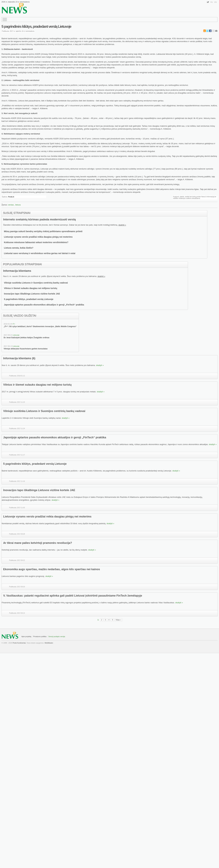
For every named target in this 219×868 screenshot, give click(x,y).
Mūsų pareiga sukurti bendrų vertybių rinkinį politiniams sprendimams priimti (43, 231)
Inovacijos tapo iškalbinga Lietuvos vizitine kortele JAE (32, 294)
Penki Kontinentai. (19, 643)
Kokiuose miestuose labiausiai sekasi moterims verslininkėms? (36, 242)
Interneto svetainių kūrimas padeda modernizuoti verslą (39, 219)
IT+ (14, 324)
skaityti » (122, 225)
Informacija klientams (17, 271)
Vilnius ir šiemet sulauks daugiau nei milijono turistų (31, 288)
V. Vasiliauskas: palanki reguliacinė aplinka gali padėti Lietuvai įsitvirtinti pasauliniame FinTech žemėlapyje (73, 596)
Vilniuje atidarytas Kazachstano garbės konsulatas (26, 349)
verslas (11, 205)
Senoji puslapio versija (57, 636)
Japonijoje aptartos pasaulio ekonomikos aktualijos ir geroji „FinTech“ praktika (44, 305)
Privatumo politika (40, 636)
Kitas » (119, 620)
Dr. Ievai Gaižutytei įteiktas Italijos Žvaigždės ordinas (27, 338)
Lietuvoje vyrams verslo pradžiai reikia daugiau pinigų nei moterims (38, 237)
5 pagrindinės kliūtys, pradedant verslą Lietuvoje (36, 26)
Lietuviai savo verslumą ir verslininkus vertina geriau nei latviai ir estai (40, 253)
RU (212, 2)
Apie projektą (26, 636)
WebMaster (49, 643)
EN (216, 2)
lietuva (18, 205)
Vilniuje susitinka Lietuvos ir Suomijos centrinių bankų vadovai (36, 283)
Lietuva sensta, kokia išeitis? (19, 248)
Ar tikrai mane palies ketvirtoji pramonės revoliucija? (38, 543)
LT (208, 2)
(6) (34, 358)
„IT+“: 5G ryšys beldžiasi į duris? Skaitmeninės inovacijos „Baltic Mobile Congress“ (40, 326)
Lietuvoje (16, 335)
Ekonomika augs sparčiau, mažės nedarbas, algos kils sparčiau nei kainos (52, 569)
